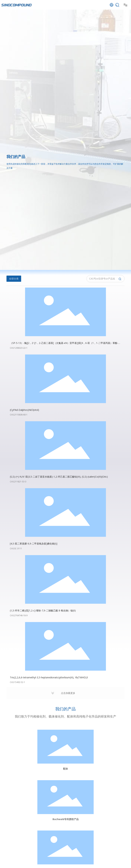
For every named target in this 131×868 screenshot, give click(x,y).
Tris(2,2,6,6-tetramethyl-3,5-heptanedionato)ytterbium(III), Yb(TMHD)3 (49, 677)
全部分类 (14, 279)
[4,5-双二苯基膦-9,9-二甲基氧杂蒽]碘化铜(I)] (34, 544)
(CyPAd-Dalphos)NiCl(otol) (24, 410)
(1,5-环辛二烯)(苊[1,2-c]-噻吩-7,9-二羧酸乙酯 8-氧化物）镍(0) (43, 610)
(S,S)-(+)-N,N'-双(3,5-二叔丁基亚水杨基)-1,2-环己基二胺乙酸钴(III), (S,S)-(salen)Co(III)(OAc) (59, 477)
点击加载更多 (68, 693)
